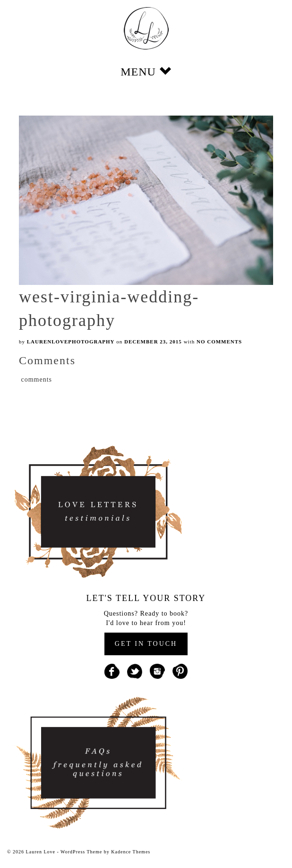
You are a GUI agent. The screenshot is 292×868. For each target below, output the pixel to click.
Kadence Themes (131, 852)
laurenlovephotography (71, 342)
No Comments (219, 342)
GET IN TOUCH (146, 644)
